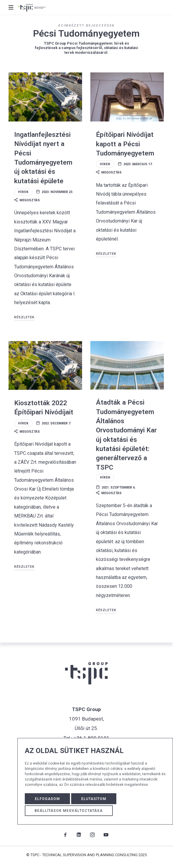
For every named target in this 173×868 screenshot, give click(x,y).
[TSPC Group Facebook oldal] (65, 835)
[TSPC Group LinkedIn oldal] (79, 835)
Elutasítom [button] (94, 799)
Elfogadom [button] (47, 799)
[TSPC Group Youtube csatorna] (106, 835)
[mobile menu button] (12, 7)
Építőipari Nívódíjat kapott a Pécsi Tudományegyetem (125, 144)
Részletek (24, 317)
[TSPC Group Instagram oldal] (92, 835)
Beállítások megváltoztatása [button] (69, 811)
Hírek (23, 192)
